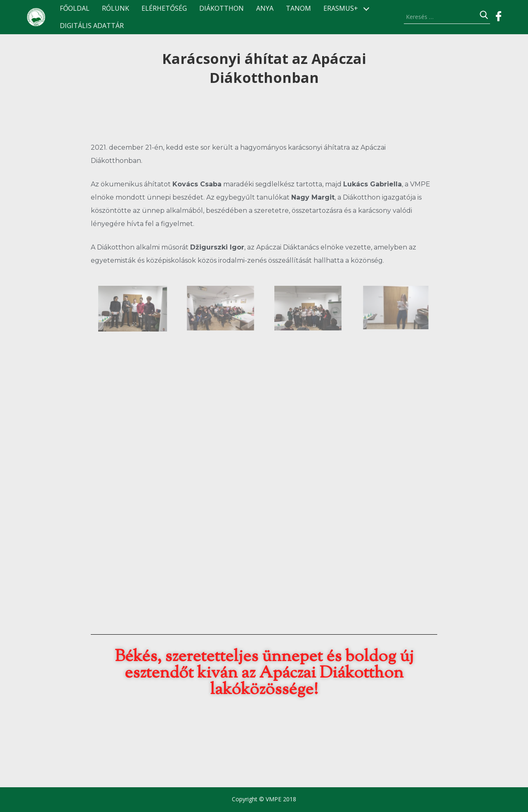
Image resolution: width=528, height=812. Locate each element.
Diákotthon (222, 8)
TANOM (298, 8)
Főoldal (75, 8)
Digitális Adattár (92, 26)
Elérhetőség (164, 8)
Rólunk (115, 8)
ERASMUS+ (341, 8)
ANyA (265, 8)
